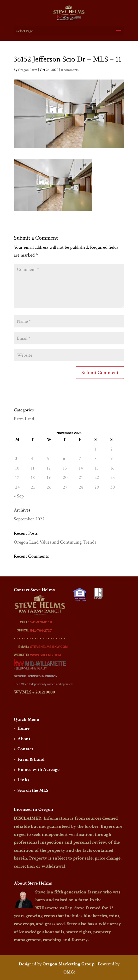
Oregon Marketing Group (68, 964)
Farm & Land (31, 759)
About (24, 739)
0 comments (70, 70)
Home (23, 728)
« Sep (19, 496)
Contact (25, 749)
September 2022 (29, 519)
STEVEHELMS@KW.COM (49, 647)
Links (23, 780)
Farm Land (24, 419)
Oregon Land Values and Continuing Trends (55, 542)
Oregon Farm (28, 70)
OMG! (69, 972)
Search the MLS (33, 790)
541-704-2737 (41, 631)
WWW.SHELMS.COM (46, 655)
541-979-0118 (41, 622)
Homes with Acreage (38, 769)
